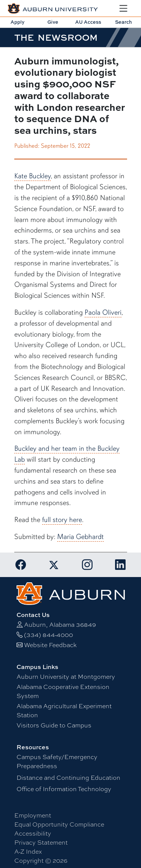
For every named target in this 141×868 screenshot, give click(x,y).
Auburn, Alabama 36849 (60, 625)
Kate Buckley (33, 176)
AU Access (88, 22)
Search (124, 22)
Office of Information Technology (64, 789)
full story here (62, 520)
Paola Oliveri (103, 312)
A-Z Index (28, 852)
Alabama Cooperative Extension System (63, 691)
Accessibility (33, 834)
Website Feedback (50, 645)
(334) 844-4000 (49, 635)
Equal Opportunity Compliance (59, 824)
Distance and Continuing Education (68, 778)
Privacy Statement (41, 843)
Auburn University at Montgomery (66, 677)
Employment (33, 815)
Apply (17, 22)
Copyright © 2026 (41, 861)
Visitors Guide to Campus (54, 725)
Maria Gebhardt (80, 537)
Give (53, 22)
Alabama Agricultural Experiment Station (64, 711)
